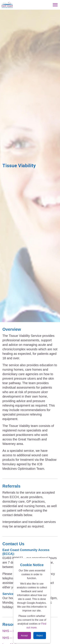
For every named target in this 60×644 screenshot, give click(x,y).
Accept (24, 636)
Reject (40, 636)
